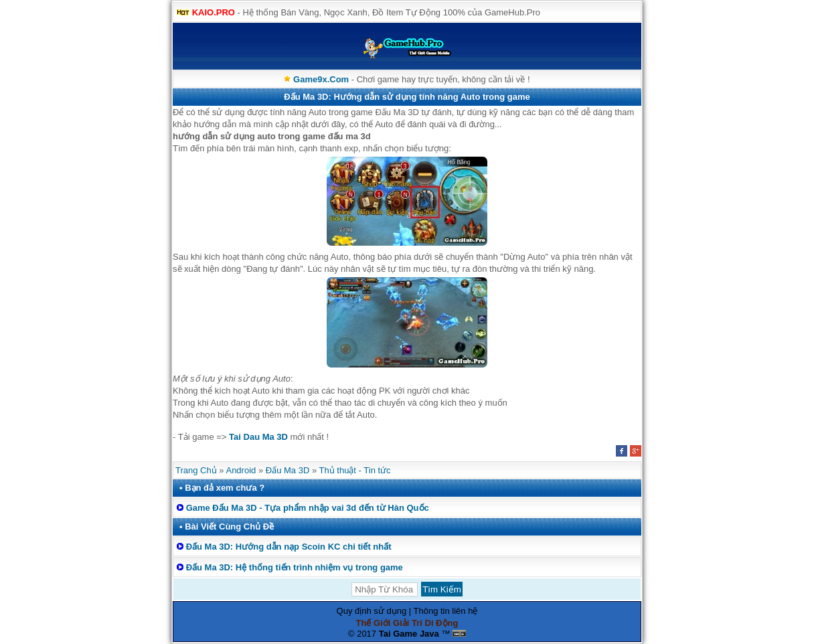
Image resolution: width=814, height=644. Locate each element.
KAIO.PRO (214, 12)
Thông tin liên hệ (446, 611)
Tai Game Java (409, 634)
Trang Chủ (196, 470)
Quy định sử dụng (372, 611)
